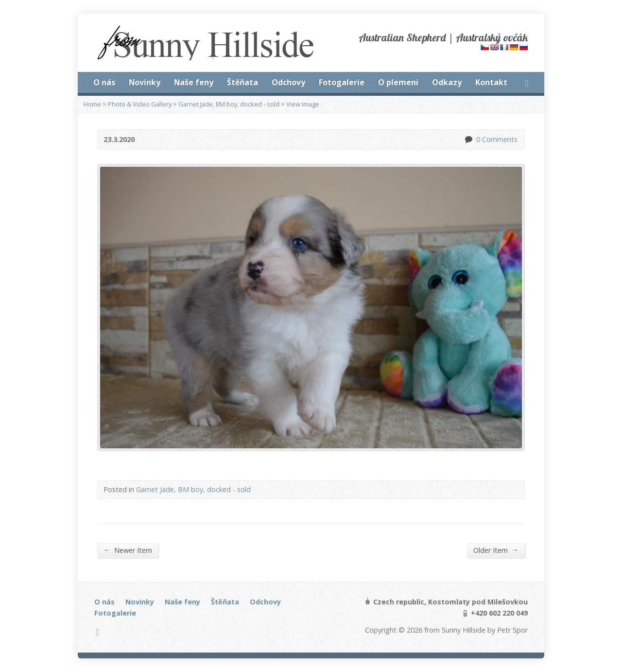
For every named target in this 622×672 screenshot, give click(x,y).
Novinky (145, 82)
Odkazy (447, 82)
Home (92, 104)
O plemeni (398, 82)
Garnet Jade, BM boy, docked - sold (229, 104)
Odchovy (288, 82)
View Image (303, 104)
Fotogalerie (342, 82)
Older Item (496, 550)
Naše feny (194, 82)
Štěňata (242, 82)
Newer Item (128, 550)
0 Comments (468, 139)
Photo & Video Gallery (140, 104)
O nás (104, 82)
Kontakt (491, 82)
